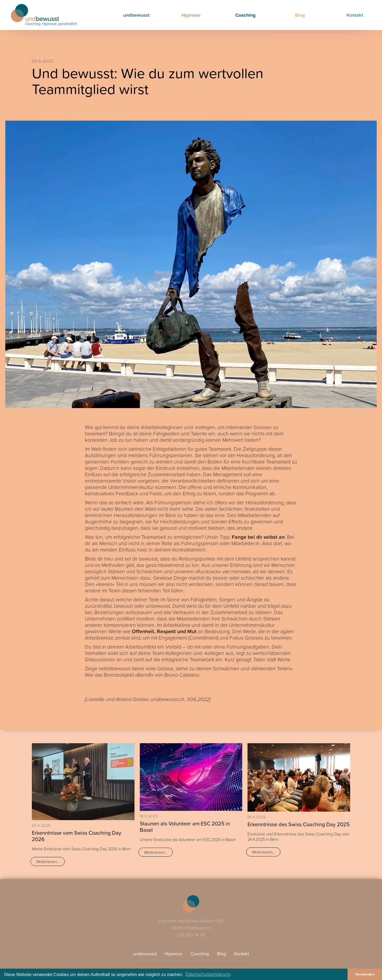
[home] (44, 15)
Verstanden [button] (365, 974)
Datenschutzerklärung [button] (208, 974)
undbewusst (136, 15)
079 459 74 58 (191, 935)
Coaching (246, 15)
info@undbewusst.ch (191, 928)
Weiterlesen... (48, 861)
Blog (300, 15)
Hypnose (191, 15)
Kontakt (242, 954)
